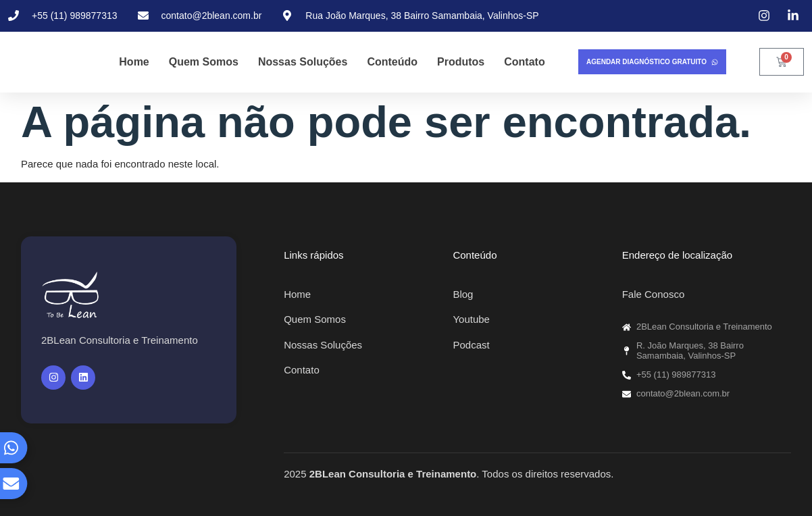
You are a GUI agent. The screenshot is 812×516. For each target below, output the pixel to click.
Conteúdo (392, 62)
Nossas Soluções (303, 62)
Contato (524, 62)
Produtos (461, 62)
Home (134, 62)
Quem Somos (204, 62)
